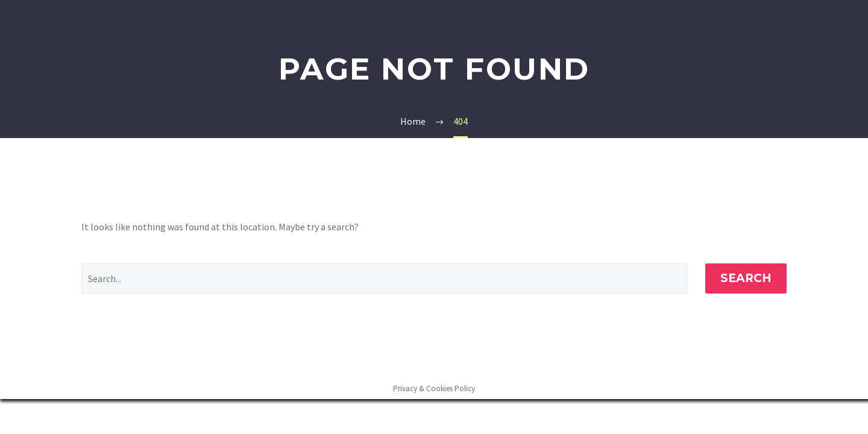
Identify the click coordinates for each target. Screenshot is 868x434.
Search (746, 278)
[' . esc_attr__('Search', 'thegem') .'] (384, 278)
